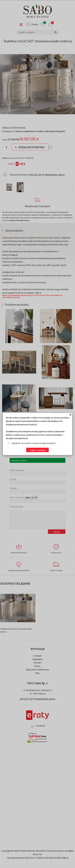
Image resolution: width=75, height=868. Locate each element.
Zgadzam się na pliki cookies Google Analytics (34, 443)
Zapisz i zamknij (37, 450)
